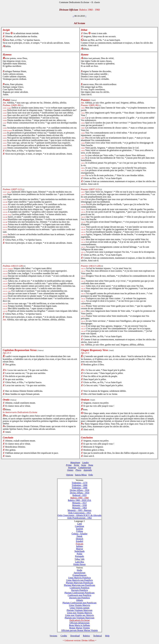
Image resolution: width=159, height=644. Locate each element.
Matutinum (75, 463)
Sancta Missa (81, 475)
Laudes (85, 463)
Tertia (76, 465)
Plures (78, 470)
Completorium (85, 468)
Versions (53, 636)
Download (75, 636)
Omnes (70, 470)
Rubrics (86, 636)
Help (107, 636)
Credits (64, 636)
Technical (98, 636)
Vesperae (72, 468)
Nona (91, 465)
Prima (69, 465)
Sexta (84, 465)
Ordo (91, 475)
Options (70, 475)
